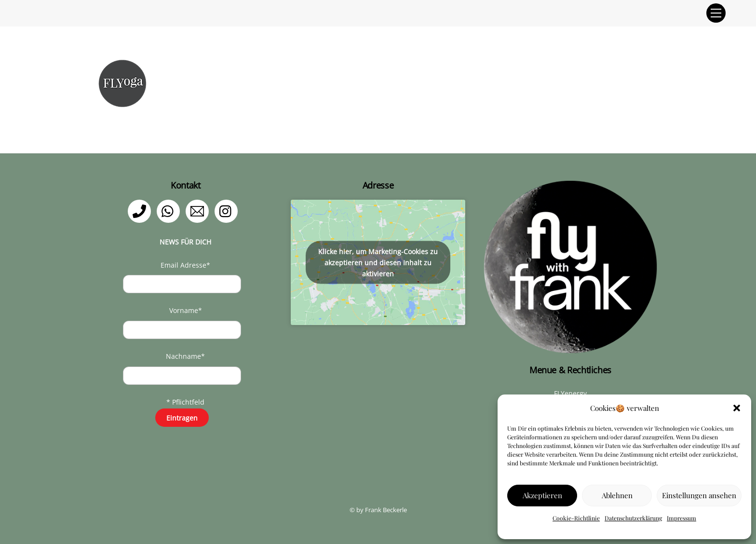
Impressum (682, 518)
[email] (199, 211)
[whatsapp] (170, 211)
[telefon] (141, 211)
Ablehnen (617, 495)
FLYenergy (570, 393)
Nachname (185, 356)
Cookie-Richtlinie (576, 518)
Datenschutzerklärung (633, 518)
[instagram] (228, 211)
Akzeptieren (542, 495)
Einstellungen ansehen (699, 495)
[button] (737, 408)
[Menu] (716, 13)
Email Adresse (185, 265)
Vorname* (186, 310)
